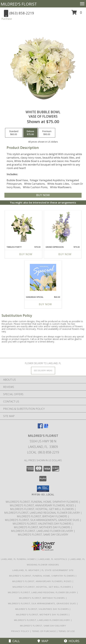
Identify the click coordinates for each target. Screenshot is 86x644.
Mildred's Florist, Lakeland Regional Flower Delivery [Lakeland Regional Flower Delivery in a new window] (42, 513)
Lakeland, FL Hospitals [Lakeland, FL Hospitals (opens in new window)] (53, 559)
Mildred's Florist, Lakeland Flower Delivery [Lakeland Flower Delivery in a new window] (42, 531)
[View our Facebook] (40, 427)
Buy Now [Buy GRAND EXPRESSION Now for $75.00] (65, 254)
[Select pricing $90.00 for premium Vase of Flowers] (47, 133)
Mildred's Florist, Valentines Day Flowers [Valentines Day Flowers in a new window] (42, 524)
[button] (77, 14)
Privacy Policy (20, 631)
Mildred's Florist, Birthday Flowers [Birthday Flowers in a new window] (42, 516)
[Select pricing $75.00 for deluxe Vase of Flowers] (30, 133)
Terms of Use (67, 631)
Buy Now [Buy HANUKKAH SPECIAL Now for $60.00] (45, 304)
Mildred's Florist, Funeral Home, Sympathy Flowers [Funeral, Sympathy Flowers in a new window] (42, 502)
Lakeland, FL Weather (26, 570)
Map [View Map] (43, 641)
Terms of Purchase (44, 631)
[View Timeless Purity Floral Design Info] (23, 227)
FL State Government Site (58, 570)
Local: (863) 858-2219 (43, 452)
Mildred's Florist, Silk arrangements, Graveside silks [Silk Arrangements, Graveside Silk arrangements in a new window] (42, 520)
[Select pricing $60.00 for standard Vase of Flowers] (14, 133)
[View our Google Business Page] (46, 427)
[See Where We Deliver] (43, 370)
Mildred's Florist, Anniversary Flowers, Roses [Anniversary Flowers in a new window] (42, 505)
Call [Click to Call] (14, 641)
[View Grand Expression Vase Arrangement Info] (63, 227)
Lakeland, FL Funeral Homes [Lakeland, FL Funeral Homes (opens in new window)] (18, 559)
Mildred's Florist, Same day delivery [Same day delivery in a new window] (43, 534)
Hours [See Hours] (72, 641)
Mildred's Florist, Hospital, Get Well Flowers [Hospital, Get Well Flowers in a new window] (42, 509)
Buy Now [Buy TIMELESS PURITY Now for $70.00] (26, 254)
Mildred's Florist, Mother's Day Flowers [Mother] (42, 527)
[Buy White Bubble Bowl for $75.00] (43, 195)
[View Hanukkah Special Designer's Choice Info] (43, 277)
